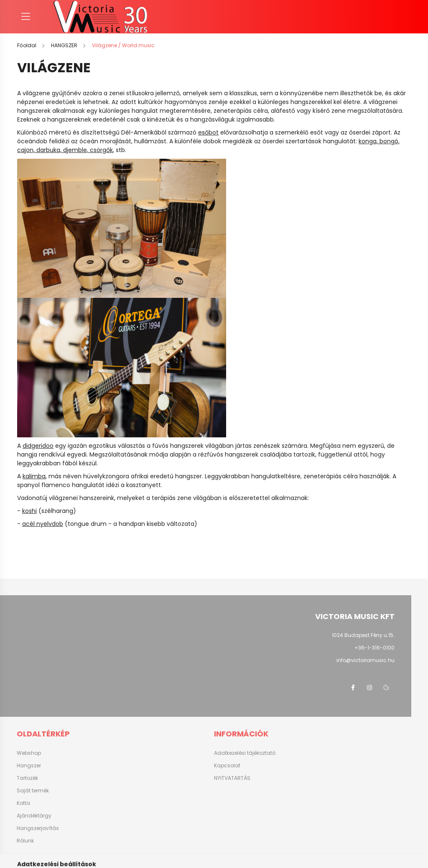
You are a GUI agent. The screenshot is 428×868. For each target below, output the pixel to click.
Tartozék (27, 778)
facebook (353, 688)
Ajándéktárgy (34, 816)
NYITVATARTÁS (232, 778)
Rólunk (25, 841)
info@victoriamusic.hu (366, 660)
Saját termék (33, 791)
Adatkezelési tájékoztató (245, 753)
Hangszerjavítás (38, 828)
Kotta (23, 803)
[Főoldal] (27, 45)
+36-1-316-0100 (374, 648)
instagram (369, 688)
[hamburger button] (25, 17)
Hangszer (29, 765)
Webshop (29, 753)
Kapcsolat (227, 766)
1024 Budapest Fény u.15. (363, 635)
